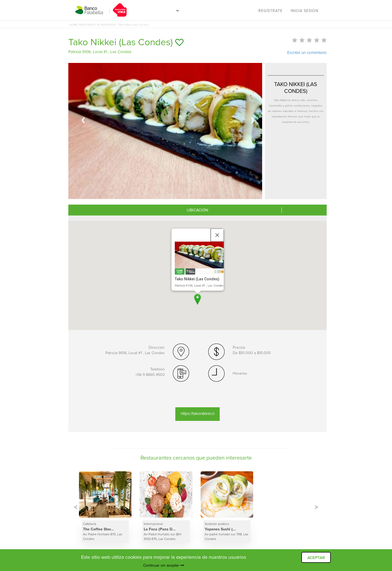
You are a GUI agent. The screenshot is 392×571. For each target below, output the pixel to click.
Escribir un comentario (307, 53)
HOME (73, 25)
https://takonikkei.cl (197, 414)
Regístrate (270, 11)
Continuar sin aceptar (164, 565)
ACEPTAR (316, 558)
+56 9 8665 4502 (150, 375)
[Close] (217, 235)
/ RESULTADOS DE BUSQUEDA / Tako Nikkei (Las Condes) (113, 25)
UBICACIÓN (197, 210)
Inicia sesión (305, 11)
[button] (197, 299)
